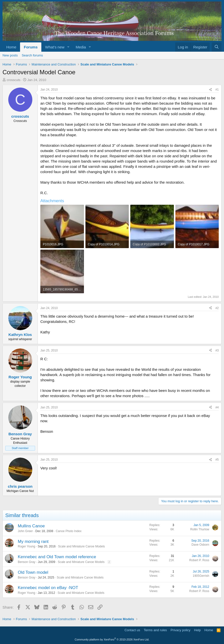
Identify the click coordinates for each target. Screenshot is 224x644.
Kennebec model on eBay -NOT (48, 588)
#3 (217, 350)
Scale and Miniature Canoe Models (82, 546)
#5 (217, 460)
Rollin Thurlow (200, 529)
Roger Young (26, 546)
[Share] (210, 90)
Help (198, 630)
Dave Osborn (200, 545)
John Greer (25, 531)
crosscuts (14, 80)
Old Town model (33, 572)
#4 (217, 407)
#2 (217, 308)
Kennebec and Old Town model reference (57, 557)
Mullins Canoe (31, 526)
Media (81, 47)
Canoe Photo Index (69, 531)
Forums (31, 47)
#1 (217, 90)
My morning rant (33, 542)
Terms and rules (155, 630)
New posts (10, 55)
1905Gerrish (201, 576)
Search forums (32, 55)
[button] (68, 47)
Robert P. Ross (199, 560)
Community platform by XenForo (112, 639)
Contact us (132, 630)
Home (11, 47)
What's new (55, 47)
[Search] (217, 47)
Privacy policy (181, 630)
